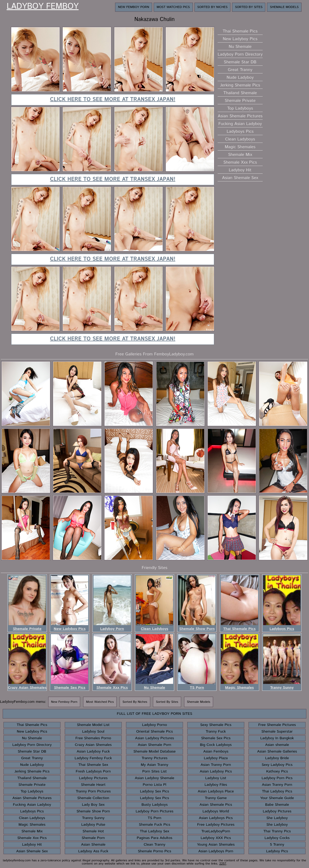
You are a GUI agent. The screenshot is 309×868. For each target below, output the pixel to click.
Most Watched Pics (173, 7)
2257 (223, 864)
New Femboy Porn (134, 7)
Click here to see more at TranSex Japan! (113, 100)
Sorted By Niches (213, 7)
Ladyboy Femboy (43, 7)
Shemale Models (284, 7)
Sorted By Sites (249, 7)
